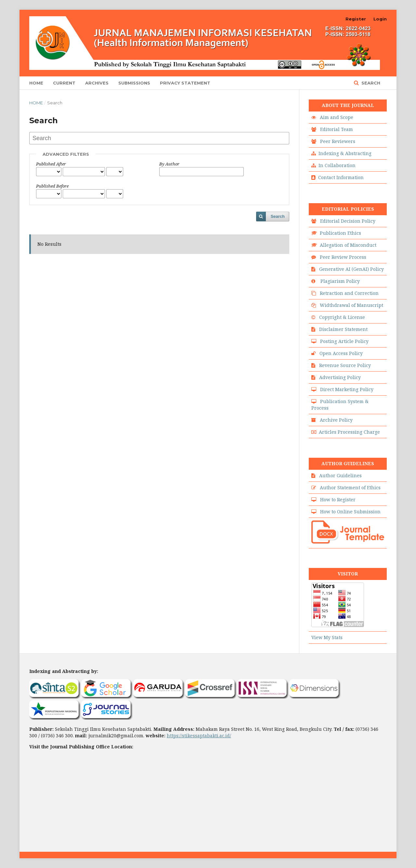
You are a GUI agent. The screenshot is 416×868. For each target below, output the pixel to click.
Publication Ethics (340, 233)
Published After (51, 164)
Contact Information (341, 177)
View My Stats (327, 637)
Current (64, 83)
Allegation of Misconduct (348, 245)
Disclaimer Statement (343, 329)
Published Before (52, 186)
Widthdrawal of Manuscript (351, 305)
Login (380, 19)
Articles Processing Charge (349, 432)
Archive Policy (336, 420)
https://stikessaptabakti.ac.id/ (199, 736)
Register (356, 19)
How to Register (338, 500)
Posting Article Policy (344, 341)
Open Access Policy (341, 353)
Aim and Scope (337, 117)
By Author (169, 164)
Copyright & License (342, 317)
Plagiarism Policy (340, 281)
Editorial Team (337, 129)
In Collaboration (337, 165)
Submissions (134, 83)
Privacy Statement (185, 83)
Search (370, 83)
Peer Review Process (343, 257)
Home (36, 83)
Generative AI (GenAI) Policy (351, 269)
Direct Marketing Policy (347, 389)
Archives (97, 83)
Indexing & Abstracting (345, 153)
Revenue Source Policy (345, 365)
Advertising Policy (340, 377)
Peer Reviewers (338, 141)
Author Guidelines (340, 475)
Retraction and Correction (349, 293)
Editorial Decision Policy (348, 221)
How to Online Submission (350, 512)
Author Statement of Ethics (350, 487)
